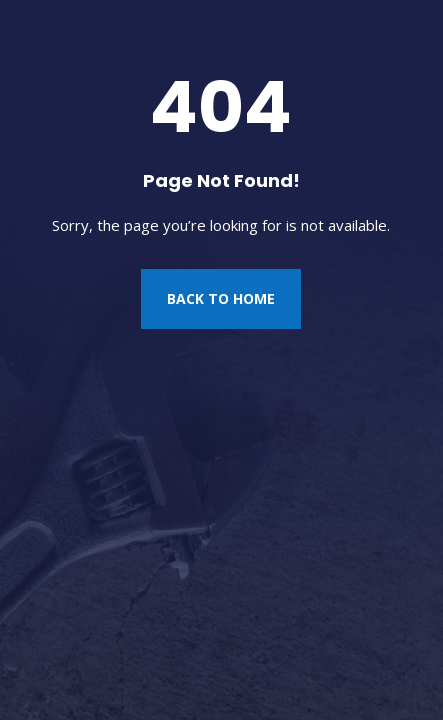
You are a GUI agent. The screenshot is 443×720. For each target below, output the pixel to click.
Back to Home (221, 298)
